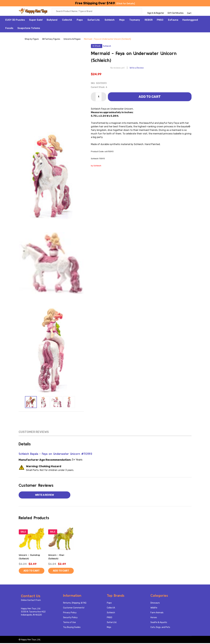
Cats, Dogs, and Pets (160, 628)
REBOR (149, 21)
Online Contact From (31, 601)
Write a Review (137, 69)
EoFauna (173, 21)
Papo (80, 21)
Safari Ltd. (94, 21)
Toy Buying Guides (72, 628)
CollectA (67, 21)
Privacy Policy (70, 613)
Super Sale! (36, 21)
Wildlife (154, 609)
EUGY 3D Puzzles (15, 21)
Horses (154, 618)
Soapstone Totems (29, 29)
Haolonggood (190, 21)
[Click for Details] (126, 4)
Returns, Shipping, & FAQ (75, 604)
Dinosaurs (155, 604)
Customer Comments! (74, 609)
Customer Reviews (34, 433)
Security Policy (70, 618)
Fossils (9, 29)
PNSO (160, 21)
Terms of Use (69, 623)
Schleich (110, 21)
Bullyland (52, 21)
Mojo (122, 21)
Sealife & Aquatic (159, 623)
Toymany (135, 21)
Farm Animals (157, 613)
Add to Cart (150, 98)
